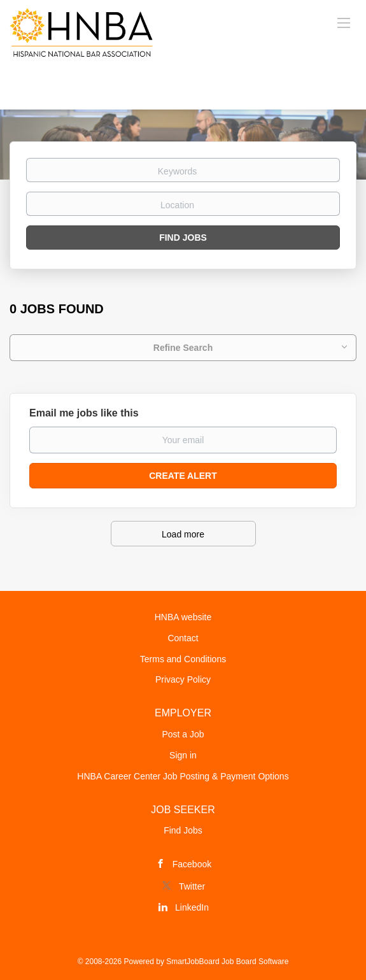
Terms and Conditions (183, 659)
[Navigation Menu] (344, 22)
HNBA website (183, 617)
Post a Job (183, 734)
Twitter (192, 886)
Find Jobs (183, 238)
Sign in (183, 755)
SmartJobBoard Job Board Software (227, 962)
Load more (183, 534)
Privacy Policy (183, 679)
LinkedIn (192, 907)
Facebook (192, 864)
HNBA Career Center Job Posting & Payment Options (183, 776)
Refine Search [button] (183, 348)
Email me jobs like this (84, 413)
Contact (183, 638)
